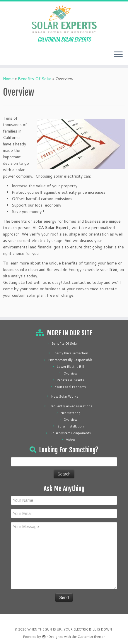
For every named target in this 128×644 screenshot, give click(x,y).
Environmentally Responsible (70, 360)
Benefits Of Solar (35, 79)
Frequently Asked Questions (70, 406)
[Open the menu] (118, 55)
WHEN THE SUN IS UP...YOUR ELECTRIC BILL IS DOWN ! (70, 629)
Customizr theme (91, 637)
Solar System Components (71, 433)
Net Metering (71, 413)
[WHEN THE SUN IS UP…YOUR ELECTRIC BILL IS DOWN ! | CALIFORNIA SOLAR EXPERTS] (64, 19)
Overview (70, 373)
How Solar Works (65, 396)
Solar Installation (71, 426)
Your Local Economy (70, 387)
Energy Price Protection (70, 353)
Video (70, 440)
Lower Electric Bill (70, 367)
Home (8, 79)
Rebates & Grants (70, 380)
